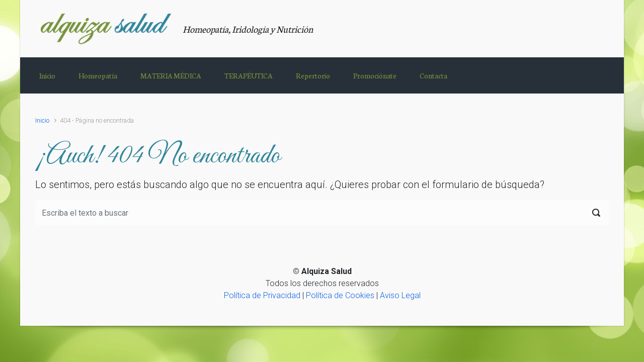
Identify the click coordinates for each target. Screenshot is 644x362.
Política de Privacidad (262, 295)
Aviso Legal (400, 295)
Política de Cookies (340, 295)
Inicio (42, 120)
